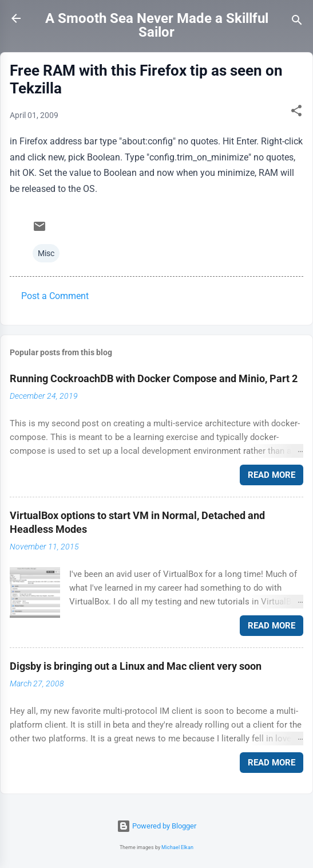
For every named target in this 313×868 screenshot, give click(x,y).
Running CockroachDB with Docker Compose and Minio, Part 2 (154, 378)
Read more (272, 475)
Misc (46, 253)
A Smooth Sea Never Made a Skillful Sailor (157, 25)
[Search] (297, 22)
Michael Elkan (177, 847)
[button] (296, 113)
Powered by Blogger (156, 826)
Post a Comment (55, 296)
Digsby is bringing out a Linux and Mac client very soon (136, 666)
